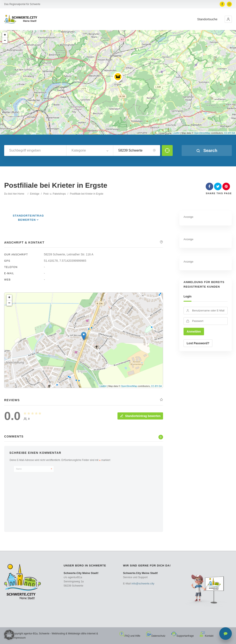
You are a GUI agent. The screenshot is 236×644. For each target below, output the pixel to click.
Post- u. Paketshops (54, 194)
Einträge (35, 194)
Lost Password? (198, 343)
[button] (228, 19)
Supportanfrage (182, 636)
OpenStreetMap (202, 133)
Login (188, 296)
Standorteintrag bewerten (140, 416)
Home (21, 194)
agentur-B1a (31, 634)
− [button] (5, 41)
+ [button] (5, 35)
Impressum (19, 638)
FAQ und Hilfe (130, 636)
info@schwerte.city (143, 583)
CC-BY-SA (230, 133)
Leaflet (176, 133)
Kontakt (207, 636)
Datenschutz (156, 636)
